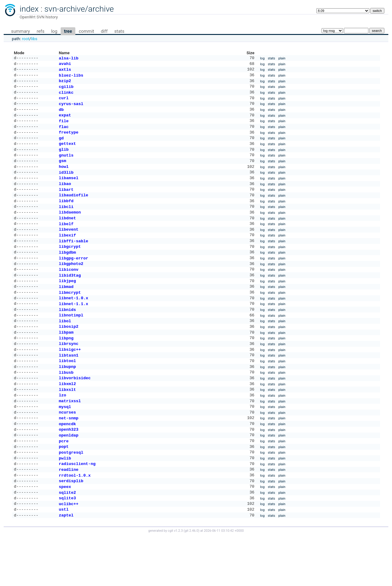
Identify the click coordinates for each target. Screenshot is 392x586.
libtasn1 (69, 388)
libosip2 (69, 356)
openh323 (69, 470)
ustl (64, 558)
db (61, 115)
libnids (67, 337)
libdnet (67, 236)
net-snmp (69, 457)
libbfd (66, 217)
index (29, 9)
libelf (66, 242)
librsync (69, 375)
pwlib (65, 501)
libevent (69, 248)
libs (34, 39)
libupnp (67, 400)
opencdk (67, 463)
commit (86, 31)
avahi (65, 65)
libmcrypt (70, 318)
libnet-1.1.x (73, 331)
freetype (69, 141)
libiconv (69, 293)
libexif (67, 255)
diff (104, 31)
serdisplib (71, 527)
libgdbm (67, 274)
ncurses (67, 451)
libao (65, 198)
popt (64, 489)
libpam (66, 362)
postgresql (71, 495)
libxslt (67, 425)
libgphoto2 (71, 286)
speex (65, 533)
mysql (65, 444)
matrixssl (70, 438)
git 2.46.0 (191, 580)
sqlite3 (67, 546)
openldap (69, 476)
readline (69, 514)
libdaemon (70, 229)
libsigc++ (70, 381)
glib (64, 160)
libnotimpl (71, 343)
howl (64, 179)
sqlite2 (67, 539)
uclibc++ (69, 552)
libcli (66, 223)
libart (66, 204)
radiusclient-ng (77, 508)
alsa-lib (69, 59)
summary (20, 31)
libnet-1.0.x (73, 324)
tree (68, 31)
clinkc (66, 96)
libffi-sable (73, 261)
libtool (67, 394)
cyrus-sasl (71, 109)
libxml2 (67, 419)
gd (61, 147)
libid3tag (70, 299)
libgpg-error (73, 280)
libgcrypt (70, 267)
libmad (66, 312)
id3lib (66, 185)
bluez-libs (71, 78)
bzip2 (65, 84)
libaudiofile (73, 210)
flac (64, 134)
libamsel (69, 191)
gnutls (66, 166)
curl (64, 103)
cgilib (66, 90)
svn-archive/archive (79, 9)
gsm (62, 172)
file (64, 128)
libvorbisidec (75, 413)
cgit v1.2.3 (175, 580)
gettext (67, 153)
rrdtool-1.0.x (75, 520)
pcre (64, 482)
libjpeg (67, 305)
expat (65, 122)
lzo (62, 432)
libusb (66, 406)
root (26, 39)
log (54, 31)
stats (119, 31)
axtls (65, 71)
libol (65, 350)
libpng (66, 369)
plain (282, 59)
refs (41, 31)
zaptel (66, 565)
